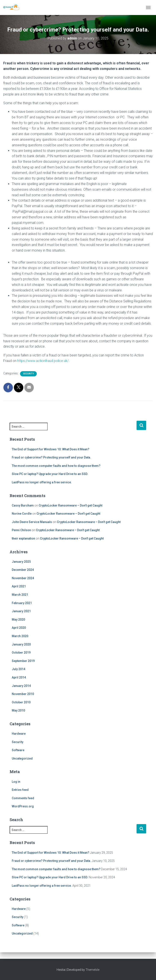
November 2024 (23, 578)
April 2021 (19, 586)
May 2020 (18, 620)
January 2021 (21, 611)
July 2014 (18, 669)
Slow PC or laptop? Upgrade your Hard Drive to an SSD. (50, 474)
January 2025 (21, 562)
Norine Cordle (22, 514)
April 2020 (19, 628)
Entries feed (20, 790)
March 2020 (20, 636)
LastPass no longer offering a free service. (42, 482)
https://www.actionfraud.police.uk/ (43, 361)
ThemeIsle (92, 970)
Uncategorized (22, 758)
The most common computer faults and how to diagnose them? (56, 466)
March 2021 (20, 595)
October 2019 (21, 653)
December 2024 (23, 570)
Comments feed (23, 798)
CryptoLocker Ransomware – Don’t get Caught (71, 505)
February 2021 (22, 603)
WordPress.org (23, 806)
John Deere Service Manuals (32, 522)
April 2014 (19, 677)
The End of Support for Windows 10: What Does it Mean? (51, 449)
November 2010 (23, 694)
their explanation (23, 538)
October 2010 (21, 702)
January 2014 (21, 686)
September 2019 (23, 661)
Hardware (19, 734)
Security (28, 374)
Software (18, 750)
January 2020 (21, 644)
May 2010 (18, 710)
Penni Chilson (21, 530)
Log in (16, 782)
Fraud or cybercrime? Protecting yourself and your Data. (51, 457)
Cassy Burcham (23, 505)
